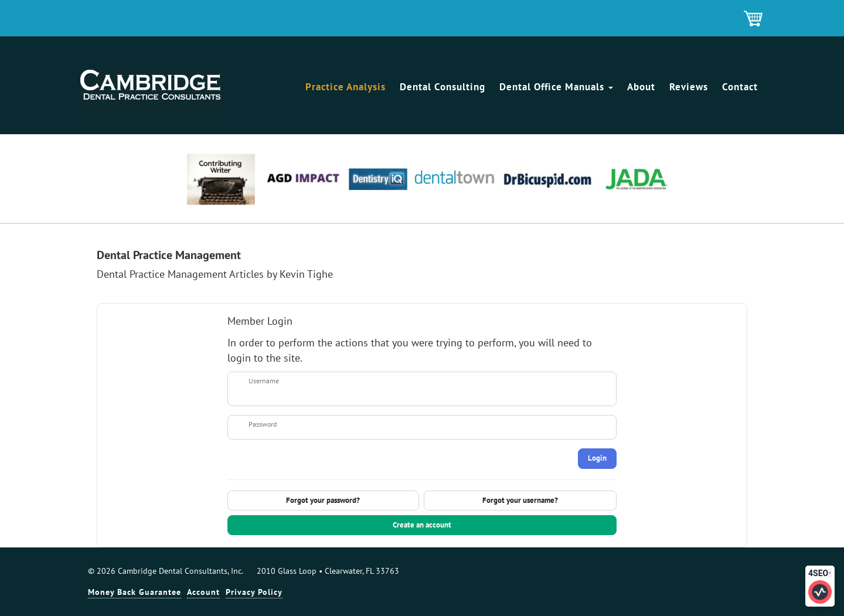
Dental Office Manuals (556, 87)
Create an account (422, 525)
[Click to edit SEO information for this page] (820, 592)
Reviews (689, 87)
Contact (740, 87)
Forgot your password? (323, 500)
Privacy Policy (254, 592)
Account (203, 592)
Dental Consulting (443, 87)
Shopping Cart (754, 19)
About (641, 87)
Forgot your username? (520, 500)
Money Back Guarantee (135, 592)
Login (597, 458)
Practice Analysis (346, 87)
